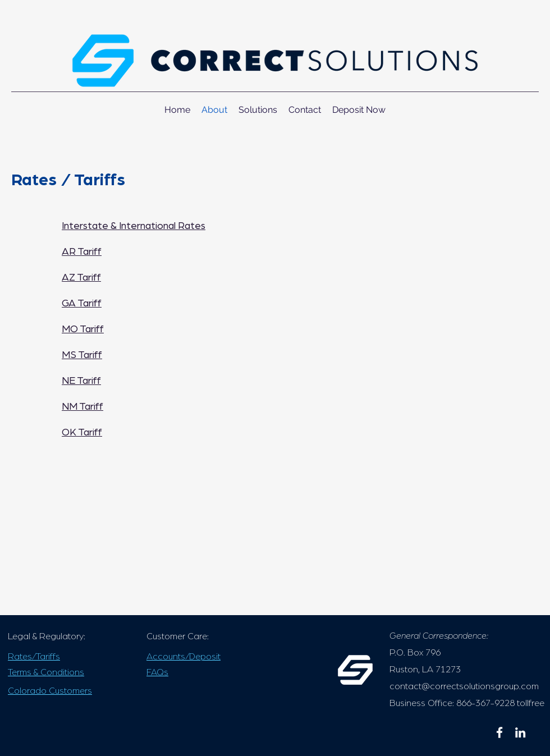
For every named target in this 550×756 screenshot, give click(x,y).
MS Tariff (82, 355)
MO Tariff (83, 329)
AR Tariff (82, 252)
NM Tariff (82, 407)
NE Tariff (81, 381)
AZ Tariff (81, 278)
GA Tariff (82, 304)
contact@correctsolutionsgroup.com (464, 686)
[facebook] (499, 732)
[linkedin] (520, 732)
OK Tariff (82, 433)
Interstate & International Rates (134, 226)
